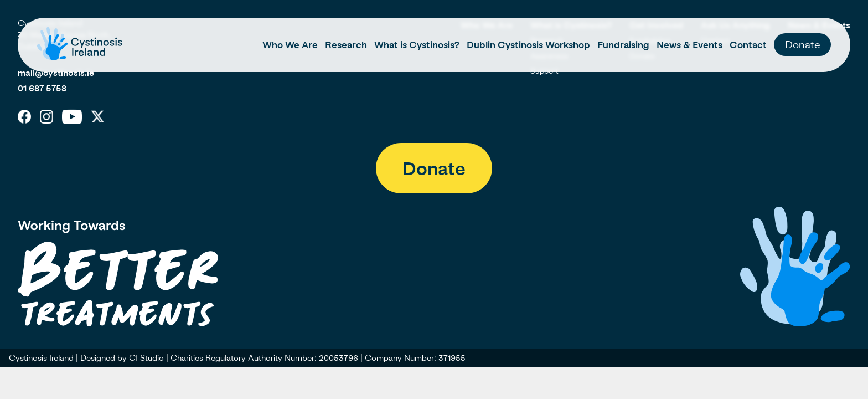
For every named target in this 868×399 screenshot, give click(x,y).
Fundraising (623, 45)
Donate (803, 44)
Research (346, 45)
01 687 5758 (42, 88)
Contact (748, 45)
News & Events (689, 45)
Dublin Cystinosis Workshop (528, 45)
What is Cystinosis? (417, 45)
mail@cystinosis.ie (56, 73)
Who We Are (290, 45)
